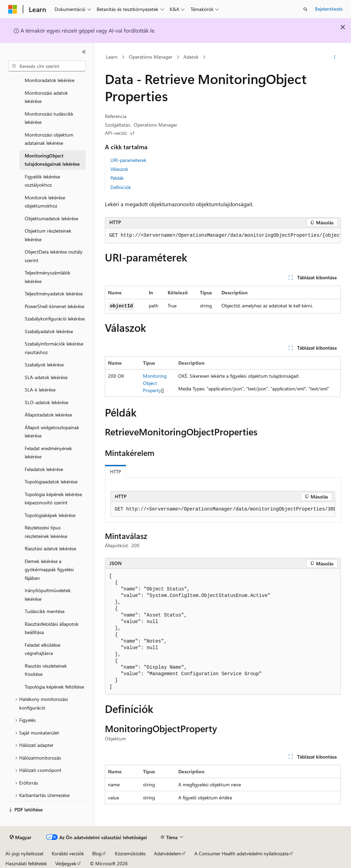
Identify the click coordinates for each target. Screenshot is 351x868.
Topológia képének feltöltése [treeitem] (54, 687)
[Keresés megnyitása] (305, 9)
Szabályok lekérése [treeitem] (44, 365)
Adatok (191, 57)
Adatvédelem (168, 853)
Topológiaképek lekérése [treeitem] (50, 515)
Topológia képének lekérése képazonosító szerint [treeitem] (53, 498)
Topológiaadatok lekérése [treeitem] (51, 482)
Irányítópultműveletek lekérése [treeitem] (48, 595)
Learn (112, 57)
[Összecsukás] (84, 52)
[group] (223, 236)
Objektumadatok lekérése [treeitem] (51, 218)
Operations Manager (151, 57)
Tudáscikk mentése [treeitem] (45, 611)
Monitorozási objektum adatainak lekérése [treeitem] (49, 139)
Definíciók (121, 187)
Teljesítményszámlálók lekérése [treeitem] (47, 277)
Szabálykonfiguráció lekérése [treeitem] (55, 319)
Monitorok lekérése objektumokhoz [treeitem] (45, 202)
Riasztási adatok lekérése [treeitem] (50, 548)
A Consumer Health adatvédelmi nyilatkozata (241, 853)
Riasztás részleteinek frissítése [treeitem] (46, 670)
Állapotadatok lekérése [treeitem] (48, 415)
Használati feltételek (26, 863)
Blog (97, 853)
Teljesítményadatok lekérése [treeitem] (54, 294)
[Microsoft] (13, 9)
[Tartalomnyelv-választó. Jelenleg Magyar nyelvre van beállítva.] (20, 837)
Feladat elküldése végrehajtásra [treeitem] (43, 649)
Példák (117, 178)
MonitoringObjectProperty (155, 383)
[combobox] (47, 66)
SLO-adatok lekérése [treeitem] (46, 402)
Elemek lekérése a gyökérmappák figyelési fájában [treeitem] (49, 570)
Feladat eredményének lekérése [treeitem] (48, 453)
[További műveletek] (334, 57)
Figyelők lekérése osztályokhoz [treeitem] (42, 181)
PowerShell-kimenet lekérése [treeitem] (55, 306)
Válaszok (119, 169)
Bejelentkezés (329, 9)
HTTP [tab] (116, 472)
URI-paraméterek (128, 160)
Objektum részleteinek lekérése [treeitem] (48, 235)
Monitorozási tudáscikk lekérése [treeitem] (49, 118)
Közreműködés (130, 853)
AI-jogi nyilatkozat (25, 853)
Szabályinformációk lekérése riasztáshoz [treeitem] (54, 348)
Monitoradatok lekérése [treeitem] (50, 80)
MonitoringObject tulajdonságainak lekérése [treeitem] (52, 160)
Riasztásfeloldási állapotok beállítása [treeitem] (52, 628)
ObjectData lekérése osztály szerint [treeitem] (54, 256)
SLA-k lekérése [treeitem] (40, 390)
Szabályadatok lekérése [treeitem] (49, 331)
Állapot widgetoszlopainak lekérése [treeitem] (52, 432)
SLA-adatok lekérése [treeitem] (46, 377)
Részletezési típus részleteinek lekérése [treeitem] (46, 532)
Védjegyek (66, 863)
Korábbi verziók (68, 853)
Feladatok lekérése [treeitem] (44, 469)
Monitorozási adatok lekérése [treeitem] (46, 97)
